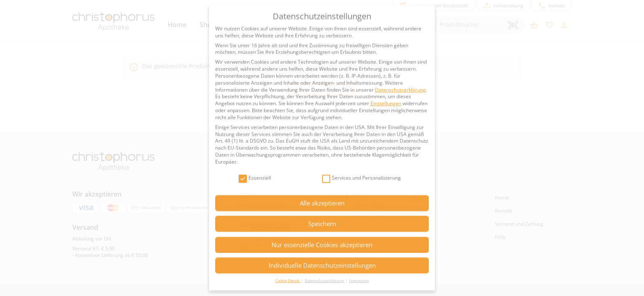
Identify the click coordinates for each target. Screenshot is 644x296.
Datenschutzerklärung (400, 90)
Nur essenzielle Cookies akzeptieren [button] (322, 245)
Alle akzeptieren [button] (322, 203)
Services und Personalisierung (361, 178)
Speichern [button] (322, 224)
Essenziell (255, 178)
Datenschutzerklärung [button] (325, 281)
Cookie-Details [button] (288, 281)
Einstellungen (386, 103)
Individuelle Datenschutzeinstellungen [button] (322, 265)
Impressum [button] (359, 281)
